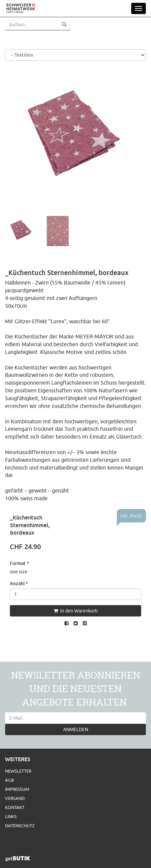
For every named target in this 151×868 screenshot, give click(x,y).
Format (19, 563)
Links (11, 816)
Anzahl (19, 583)
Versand (15, 798)
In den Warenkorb (76, 611)
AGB (9, 780)
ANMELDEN (76, 729)
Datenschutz (20, 826)
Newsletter (18, 771)
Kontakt (15, 807)
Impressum (17, 789)
